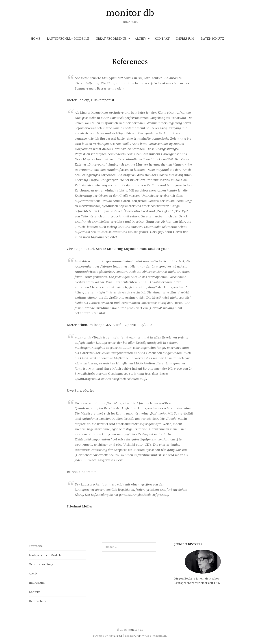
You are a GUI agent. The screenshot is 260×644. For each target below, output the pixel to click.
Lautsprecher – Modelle (68, 39)
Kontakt (162, 39)
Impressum (185, 39)
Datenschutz (212, 39)
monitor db (130, 13)
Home (36, 39)
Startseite (36, 546)
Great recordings (111, 39)
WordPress (115, 636)
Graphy (139, 636)
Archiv (141, 39)
